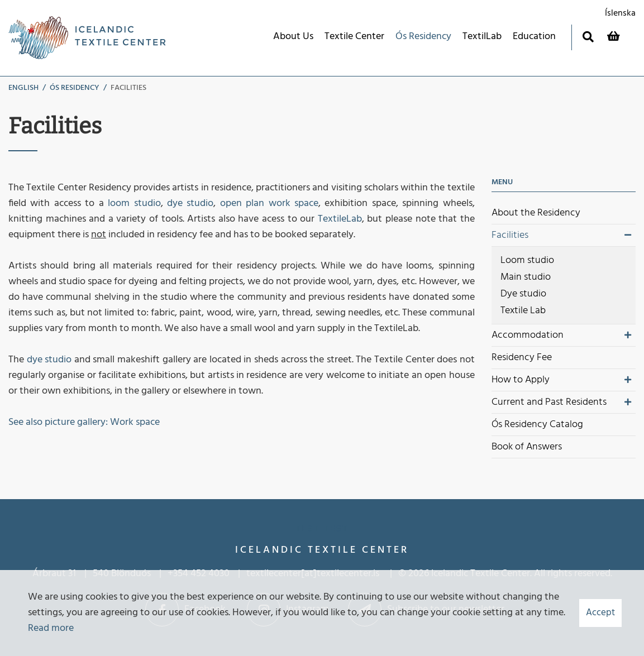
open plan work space (269, 203)
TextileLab (340, 219)
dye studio (190, 203)
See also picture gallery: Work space (84, 422)
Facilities (128, 88)
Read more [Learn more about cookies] (51, 628)
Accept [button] (600, 613)
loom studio (134, 203)
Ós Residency (75, 88)
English (23, 88)
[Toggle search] (588, 37)
